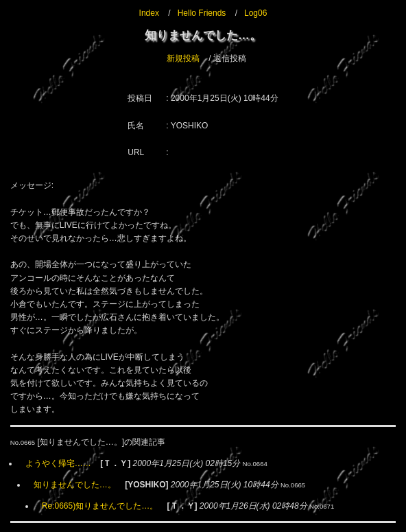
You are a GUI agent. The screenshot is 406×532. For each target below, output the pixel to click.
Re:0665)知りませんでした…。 (100, 506)
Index (149, 13)
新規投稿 (183, 58)
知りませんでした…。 (75, 485)
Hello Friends (202, 13)
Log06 (255, 13)
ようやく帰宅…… (58, 463)
